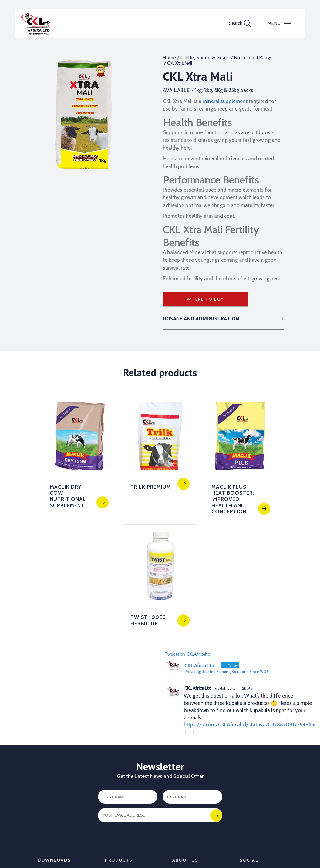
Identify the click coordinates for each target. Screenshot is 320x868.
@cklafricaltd (225, 582)
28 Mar (248, 582)
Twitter (247, 774)
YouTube (249, 791)
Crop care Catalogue (48, 783)
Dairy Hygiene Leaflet (52, 825)
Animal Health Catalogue (53, 769)
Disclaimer (148, 851)
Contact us (184, 774)
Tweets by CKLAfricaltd (188, 548)
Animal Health (120, 766)
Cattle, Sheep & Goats (205, 58)
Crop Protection (122, 774)
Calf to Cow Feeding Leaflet (54, 797)
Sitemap (67, 851)
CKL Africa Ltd (198, 582)
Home (170, 58)
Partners (181, 766)
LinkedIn (249, 783)
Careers (180, 783)
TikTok (247, 800)
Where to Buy (205, 299)
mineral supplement (225, 101)
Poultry (113, 783)
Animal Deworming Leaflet (58, 811)
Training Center (189, 800)
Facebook (250, 766)
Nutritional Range (254, 58)
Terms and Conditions (106, 851)
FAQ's (179, 791)
